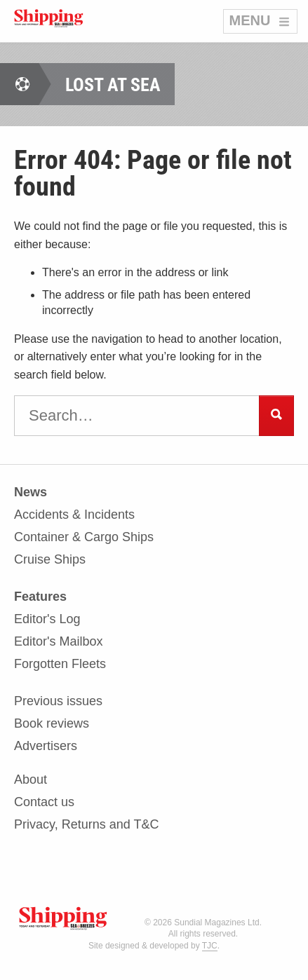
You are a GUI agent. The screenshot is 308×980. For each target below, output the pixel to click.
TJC (210, 946)
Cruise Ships (50, 559)
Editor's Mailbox (58, 642)
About (31, 780)
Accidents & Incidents (74, 515)
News (31, 492)
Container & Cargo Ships (84, 537)
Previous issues (58, 701)
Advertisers (46, 746)
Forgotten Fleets (60, 664)
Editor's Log (47, 619)
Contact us (44, 802)
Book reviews (52, 724)
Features (40, 597)
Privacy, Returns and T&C (86, 824)
